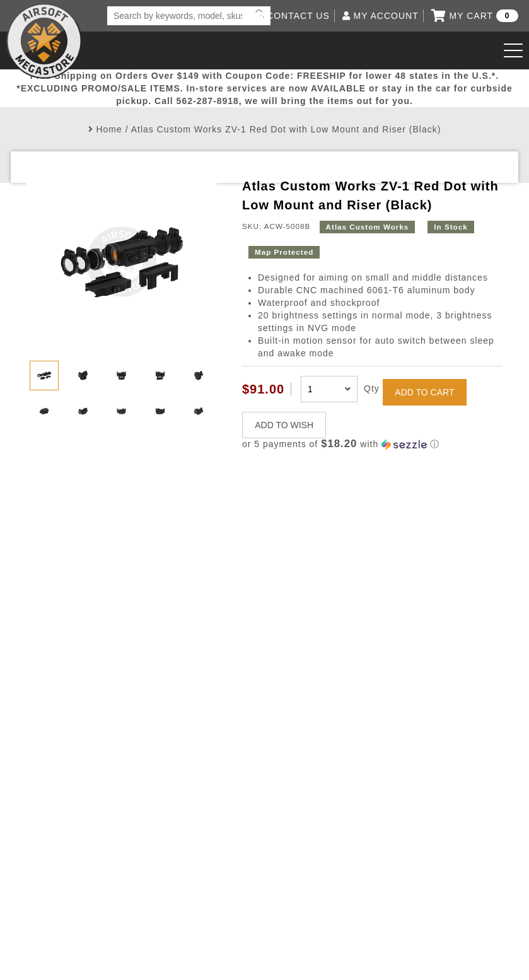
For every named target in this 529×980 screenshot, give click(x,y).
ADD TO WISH (284, 425)
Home (109, 129)
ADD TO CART (424, 392)
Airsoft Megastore (44, 41)
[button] (372, 444)
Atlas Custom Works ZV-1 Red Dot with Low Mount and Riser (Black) (286, 129)
